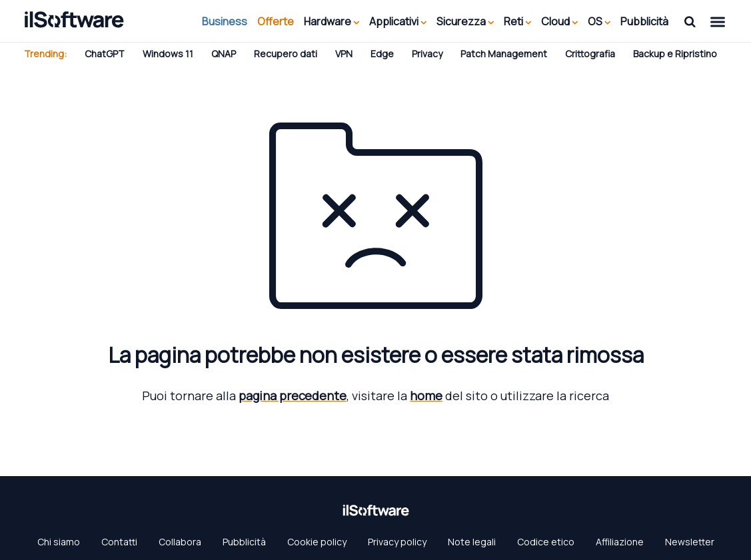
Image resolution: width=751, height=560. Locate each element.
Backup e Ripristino (675, 54)
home (426, 396)
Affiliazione (620, 542)
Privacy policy (397, 542)
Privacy (427, 54)
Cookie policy (317, 542)
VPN (344, 54)
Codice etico (546, 542)
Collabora (180, 542)
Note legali (472, 542)
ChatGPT (105, 54)
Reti (517, 21)
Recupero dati (286, 54)
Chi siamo (59, 542)
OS (599, 21)
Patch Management (504, 54)
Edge (382, 54)
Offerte (276, 21)
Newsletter (690, 542)
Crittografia (590, 54)
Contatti (119, 542)
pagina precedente (293, 396)
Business (225, 21)
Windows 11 (168, 54)
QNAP (224, 54)
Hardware (332, 21)
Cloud (559, 21)
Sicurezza (465, 21)
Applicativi (398, 21)
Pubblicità (644, 21)
